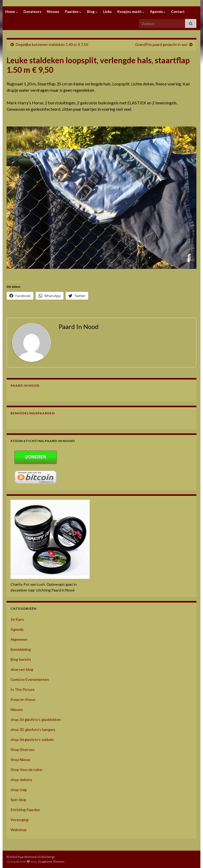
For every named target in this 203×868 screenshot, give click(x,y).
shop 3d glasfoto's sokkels (32, 740)
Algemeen (19, 639)
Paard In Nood (25, 385)
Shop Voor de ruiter (27, 770)
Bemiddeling (21, 649)
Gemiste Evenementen (30, 679)
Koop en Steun (23, 699)
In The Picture (23, 689)
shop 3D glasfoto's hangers (33, 729)
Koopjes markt (131, 12)
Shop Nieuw (20, 760)
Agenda (158, 12)
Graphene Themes (51, 862)
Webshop (19, 830)
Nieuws (53, 12)
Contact (178, 12)
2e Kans (17, 619)
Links (107, 12)
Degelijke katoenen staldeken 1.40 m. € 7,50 (52, 44)
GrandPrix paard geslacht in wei (161, 44)
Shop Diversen (23, 750)
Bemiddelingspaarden (33, 413)
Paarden (73, 12)
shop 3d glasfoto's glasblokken (36, 719)
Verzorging (20, 820)
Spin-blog (18, 800)
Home (12, 12)
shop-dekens (21, 780)
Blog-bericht (21, 659)
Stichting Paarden (25, 810)
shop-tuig (19, 790)
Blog (92, 12)
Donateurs (32, 12)
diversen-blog (22, 669)
